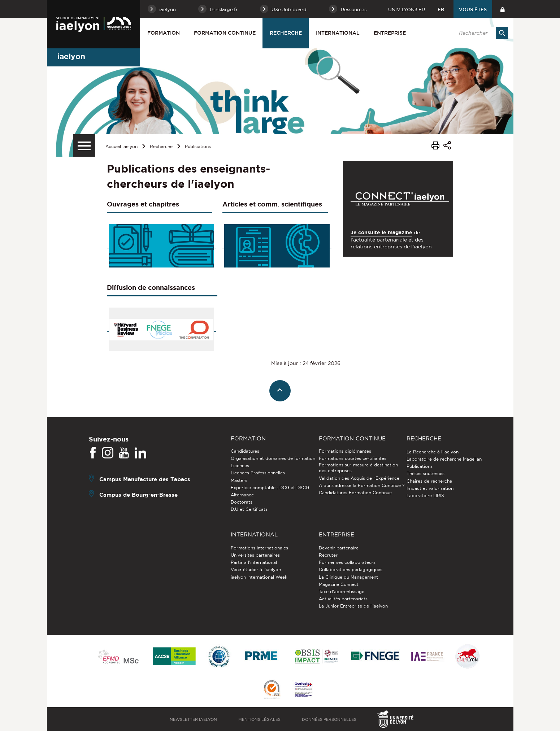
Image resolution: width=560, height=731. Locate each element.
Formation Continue (225, 33)
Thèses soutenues (426, 473)
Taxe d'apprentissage (342, 591)
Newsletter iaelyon (193, 719)
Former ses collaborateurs (347, 562)
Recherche (286, 33)
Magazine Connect (339, 584)
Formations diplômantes (345, 451)
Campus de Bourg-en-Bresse (138, 495)
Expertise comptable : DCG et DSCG (270, 488)
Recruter (328, 555)
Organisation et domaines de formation (273, 458)
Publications (198, 146)
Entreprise (390, 33)
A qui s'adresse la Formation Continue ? (362, 485)
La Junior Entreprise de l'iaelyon (353, 606)
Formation (164, 33)
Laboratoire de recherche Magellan (444, 459)
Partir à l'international (254, 562)
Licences (240, 465)
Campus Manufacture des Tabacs (145, 479)
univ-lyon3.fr (407, 9)
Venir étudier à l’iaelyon (256, 569)
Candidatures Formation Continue (355, 493)
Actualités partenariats (343, 599)
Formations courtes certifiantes (353, 458)
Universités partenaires (255, 555)
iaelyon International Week (259, 577)
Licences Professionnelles (258, 473)
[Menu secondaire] (84, 145)
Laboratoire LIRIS (425, 495)
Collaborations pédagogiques (351, 569)
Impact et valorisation (430, 488)
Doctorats (242, 502)
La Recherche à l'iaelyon (433, 452)
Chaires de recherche (429, 481)
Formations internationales (259, 548)
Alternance (242, 495)
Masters (239, 480)
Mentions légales (259, 719)
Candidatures (245, 451)
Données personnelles (329, 719)
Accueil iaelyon (121, 146)
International (338, 33)
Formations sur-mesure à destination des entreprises (358, 468)
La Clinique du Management (348, 577)
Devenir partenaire (339, 548)
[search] (480, 33)
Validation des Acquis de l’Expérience (359, 478)
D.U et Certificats (249, 509)
